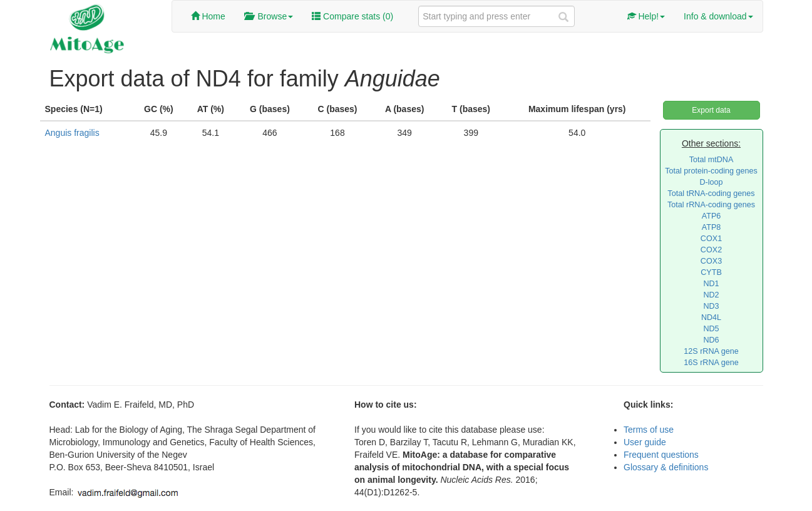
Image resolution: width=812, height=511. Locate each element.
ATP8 (712, 227)
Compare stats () (352, 16)
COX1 (711, 239)
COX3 (711, 261)
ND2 (711, 295)
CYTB (711, 272)
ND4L (711, 317)
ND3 (711, 306)
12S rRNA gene (711, 351)
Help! (646, 16)
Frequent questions (661, 455)
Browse (269, 16)
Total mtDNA (712, 160)
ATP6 (712, 216)
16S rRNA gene (711, 363)
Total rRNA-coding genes (711, 205)
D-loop (711, 182)
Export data (711, 110)
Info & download (718, 16)
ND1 (711, 284)
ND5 (711, 329)
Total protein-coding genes (711, 171)
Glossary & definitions (666, 467)
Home (208, 16)
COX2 (711, 250)
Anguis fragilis (72, 133)
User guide (645, 442)
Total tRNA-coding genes (711, 194)
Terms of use (649, 430)
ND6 (711, 340)
